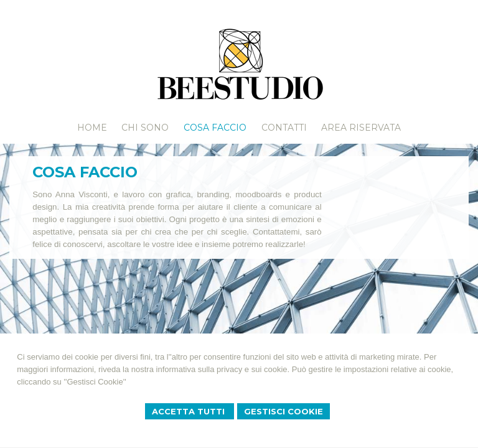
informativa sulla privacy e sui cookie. (223, 369)
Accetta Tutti (190, 411)
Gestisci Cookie (284, 411)
